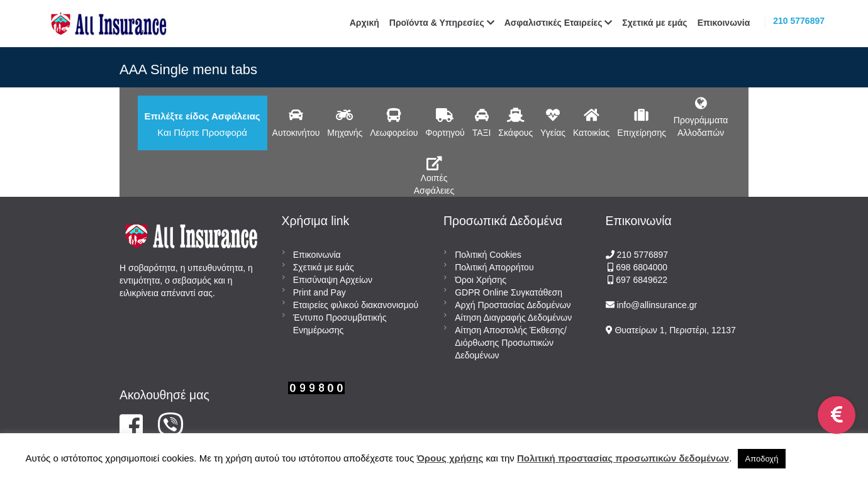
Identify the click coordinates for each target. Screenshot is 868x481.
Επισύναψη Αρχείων (333, 280)
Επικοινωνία (317, 255)
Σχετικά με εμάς (324, 267)
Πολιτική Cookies (488, 255)
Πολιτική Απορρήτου (494, 267)
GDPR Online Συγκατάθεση (509, 292)
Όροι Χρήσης (481, 280)
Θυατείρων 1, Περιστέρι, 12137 (674, 330)
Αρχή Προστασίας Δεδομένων (513, 305)
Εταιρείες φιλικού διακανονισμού (356, 305)
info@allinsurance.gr (657, 305)
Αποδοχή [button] (762, 459)
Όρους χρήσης (450, 458)
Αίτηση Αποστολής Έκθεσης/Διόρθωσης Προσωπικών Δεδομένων (511, 343)
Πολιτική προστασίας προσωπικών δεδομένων (623, 458)
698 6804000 (640, 267)
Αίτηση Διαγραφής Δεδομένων (513, 318)
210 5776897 (799, 21)
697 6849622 (642, 280)
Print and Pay (320, 292)
